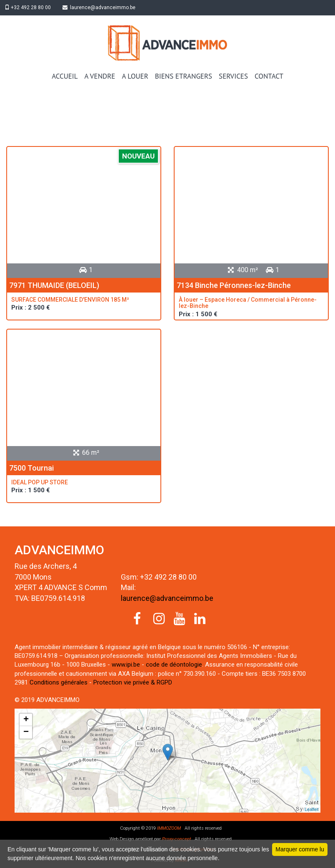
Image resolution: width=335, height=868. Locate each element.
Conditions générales (59, 682)
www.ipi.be (126, 665)
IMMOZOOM (169, 828)
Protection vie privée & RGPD (133, 682)
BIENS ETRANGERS (184, 76)
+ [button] (26, 720)
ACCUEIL (65, 76)
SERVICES (233, 76)
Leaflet (311, 809)
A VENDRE (100, 76)
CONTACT (269, 76)
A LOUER (135, 76)
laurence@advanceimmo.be (102, 7)
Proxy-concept (176, 839)
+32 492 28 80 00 (29, 7)
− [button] (26, 732)
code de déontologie (174, 665)
